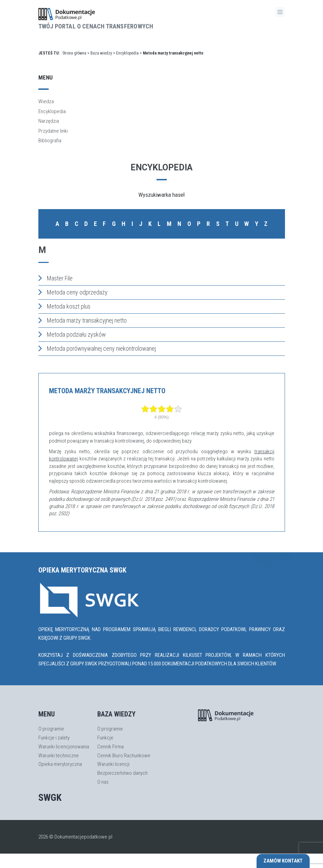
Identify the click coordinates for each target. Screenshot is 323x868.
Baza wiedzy (101, 53)
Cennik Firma (110, 747)
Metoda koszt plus (64, 306)
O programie (51, 729)
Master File (55, 278)
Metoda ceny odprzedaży (73, 292)
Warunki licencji (113, 764)
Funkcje (105, 738)
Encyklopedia (127, 53)
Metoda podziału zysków (72, 334)
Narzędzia (49, 121)
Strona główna (74, 53)
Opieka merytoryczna (60, 764)
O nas (103, 782)
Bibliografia (50, 141)
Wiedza (46, 101)
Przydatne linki (53, 131)
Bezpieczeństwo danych (122, 773)
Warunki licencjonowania (64, 747)
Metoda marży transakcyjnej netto (83, 320)
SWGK (50, 798)
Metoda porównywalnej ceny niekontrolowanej (97, 348)
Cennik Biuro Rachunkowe (124, 756)
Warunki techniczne (59, 756)
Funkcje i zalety (54, 738)
